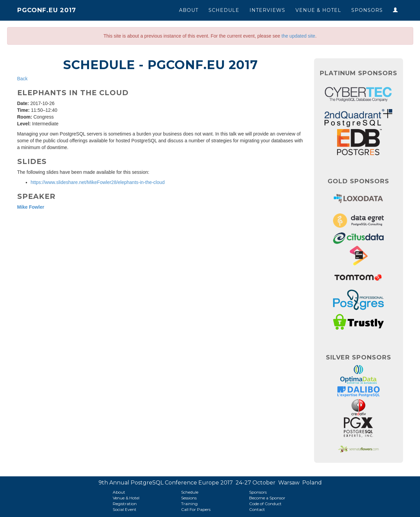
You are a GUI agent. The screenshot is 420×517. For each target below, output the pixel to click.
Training (189, 504)
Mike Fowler (31, 207)
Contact (257, 509)
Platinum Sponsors (359, 73)
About (189, 10)
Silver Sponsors (359, 357)
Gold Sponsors (358, 181)
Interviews (267, 10)
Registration (125, 504)
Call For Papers (196, 509)
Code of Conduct (265, 504)
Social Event (125, 509)
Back (23, 79)
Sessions (189, 498)
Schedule (224, 10)
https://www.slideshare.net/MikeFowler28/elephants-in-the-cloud (98, 182)
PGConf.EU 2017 (47, 10)
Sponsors (367, 10)
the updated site (299, 36)
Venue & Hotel (318, 10)
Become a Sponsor (267, 498)
